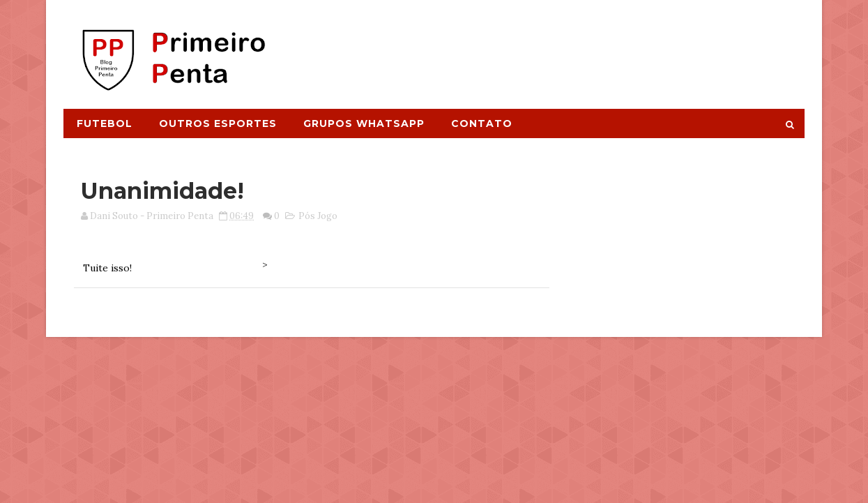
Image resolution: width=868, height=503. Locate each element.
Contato (482, 123)
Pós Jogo (318, 216)
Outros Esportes (218, 123)
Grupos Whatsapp (364, 123)
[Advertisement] (549, 47)
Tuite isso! (107, 268)
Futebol (105, 123)
